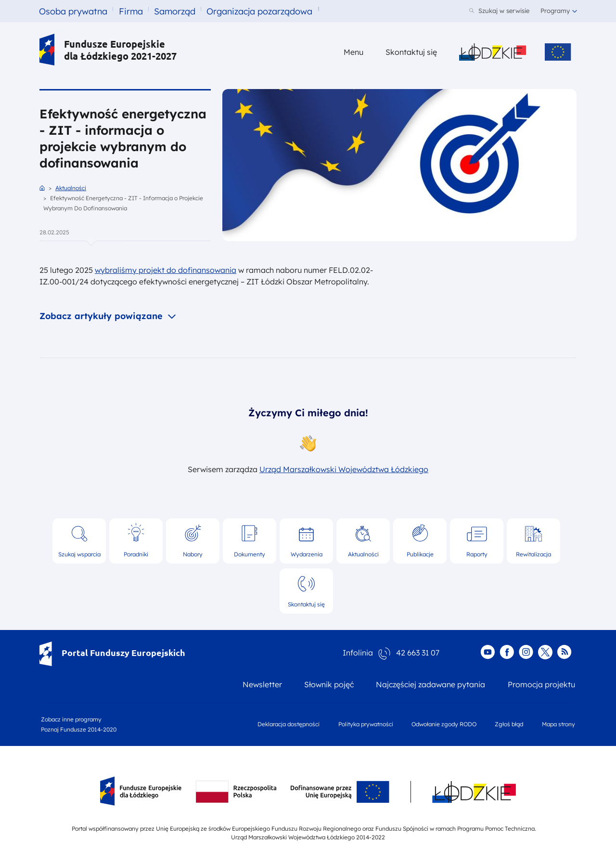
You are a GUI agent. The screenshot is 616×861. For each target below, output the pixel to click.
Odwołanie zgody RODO (444, 724)
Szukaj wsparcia (79, 554)
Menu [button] (353, 52)
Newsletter (262, 684)
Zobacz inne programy (71, 719)
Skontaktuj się (306, 604)
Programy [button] (555, 11)
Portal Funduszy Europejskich (112, 652)
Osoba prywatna (73, 11)
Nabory (193, 554)
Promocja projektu (541, 684)
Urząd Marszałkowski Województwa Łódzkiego (344, 469)
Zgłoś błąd (509, 724)
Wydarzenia (307, 554)
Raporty (477, 554)
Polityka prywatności (366, 724)
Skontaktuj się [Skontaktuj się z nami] (411, 52)
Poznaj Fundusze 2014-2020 (79, 729)
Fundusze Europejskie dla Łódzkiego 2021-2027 (108, 50)
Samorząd (175, 11)
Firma (131, 11)
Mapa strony (558, 724)
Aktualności (71, 188)
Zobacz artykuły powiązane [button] (103, 316)
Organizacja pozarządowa (259, 11)
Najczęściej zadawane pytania (430, 684)
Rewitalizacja (533, 554)
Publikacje (420, 554)
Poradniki (136, 554)
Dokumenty (250, 554)
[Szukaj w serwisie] (499, 11)
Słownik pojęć (329, 684)
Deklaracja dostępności (289, 724)
